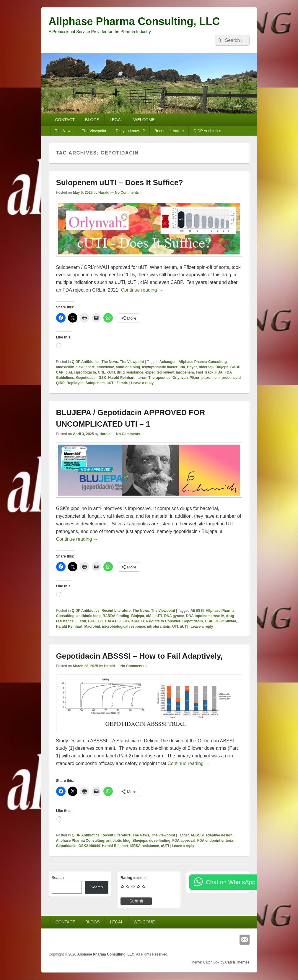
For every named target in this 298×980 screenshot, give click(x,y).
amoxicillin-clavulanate (75, 367)
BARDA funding (116, 616)
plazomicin (211, 378)
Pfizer (194, 378)
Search (58, 878)
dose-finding (160, 841)
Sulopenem (95, 383)
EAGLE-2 (96, 621)
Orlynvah (180, 378)
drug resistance (130, 372)
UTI (175, 627)
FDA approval (184, 841)
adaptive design (219, 835)
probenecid (231, 378)
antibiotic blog (128, 367)
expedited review (160, 372)
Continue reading (142, 290)
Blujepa (222, 367)
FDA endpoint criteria (215, 841)
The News (64, 131)
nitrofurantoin (159, 627)
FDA (219, 372)
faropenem (185, 372)
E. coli (81, 621)
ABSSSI (197, 611)
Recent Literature (169, 131)
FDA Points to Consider (161, 621)
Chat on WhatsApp (231, 882)
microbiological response (124, 627)
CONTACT (65, 120)
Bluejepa (140, 841)
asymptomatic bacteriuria (163, 367)
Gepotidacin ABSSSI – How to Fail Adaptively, (139, 656)
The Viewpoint (94, 131)
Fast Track (205, 372)
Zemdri (122, 383)
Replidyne (75, 383)
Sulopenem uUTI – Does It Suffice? (120, 182)
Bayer (192, 367)
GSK (102, 378)
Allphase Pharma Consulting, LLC (134, 21)
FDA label (131, 621)
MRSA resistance (145, 846)
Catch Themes (237, 962)
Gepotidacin (86, 378)
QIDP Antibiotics (207, 131)
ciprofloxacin (85, 372)
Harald (104, 193)
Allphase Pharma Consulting (202, 362)
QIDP (60, 383)
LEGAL (116, 120)
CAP (60, 372)
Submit (136, 901)
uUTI (111, 383)
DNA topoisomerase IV (205, 616)
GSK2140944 (225, 621)
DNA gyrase (174, 616)
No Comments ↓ (128, 193)
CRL (102, 372)
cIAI (69, 372)
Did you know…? (130, 131)
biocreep (206, 367)
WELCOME (144, 120)
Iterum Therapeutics (153, 378)
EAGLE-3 (113, 621)
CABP (235, 367)
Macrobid (92, 627)
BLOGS (92, 120)
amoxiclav (105, 367)
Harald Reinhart (121, 378)
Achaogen (168, 362)
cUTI (111, 372)
